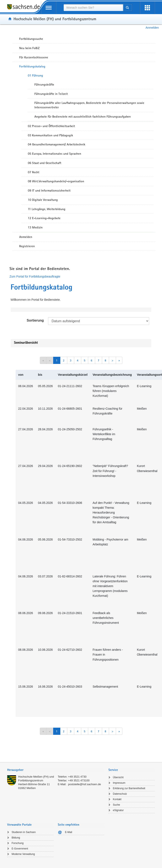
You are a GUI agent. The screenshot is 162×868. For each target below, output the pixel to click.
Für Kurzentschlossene (34, 57)
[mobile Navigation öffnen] (49, 8)
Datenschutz (120, 794)
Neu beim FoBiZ (29, 48)
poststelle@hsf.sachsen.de (85, 784)
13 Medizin (35, 227)
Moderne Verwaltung (23, 854)
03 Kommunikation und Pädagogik (50, 135)
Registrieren (27, 246)
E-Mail (69, 832)
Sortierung (35, 320)
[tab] (56, 770)
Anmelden (152, 28)
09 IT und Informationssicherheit (49, 191)
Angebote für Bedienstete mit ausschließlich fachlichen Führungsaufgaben (83, 117)
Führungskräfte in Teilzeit (51, 94)
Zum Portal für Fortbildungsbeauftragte (35, 276)
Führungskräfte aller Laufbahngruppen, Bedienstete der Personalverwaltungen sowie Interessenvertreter (89, 105)
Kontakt (117, 799)
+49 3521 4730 (77, 777)
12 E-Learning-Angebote (44, 218)
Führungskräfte (44, 85)
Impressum (119, 783)
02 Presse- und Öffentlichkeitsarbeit (51, 126)
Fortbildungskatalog (32, 66)
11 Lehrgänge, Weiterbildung (47, 209)
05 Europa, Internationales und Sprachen (55, 154)
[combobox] (93, 8)
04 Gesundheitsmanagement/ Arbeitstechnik (57, 144)
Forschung (18, 843)
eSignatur (118, 810)
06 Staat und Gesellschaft (45, 163)
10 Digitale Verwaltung (43, 200)
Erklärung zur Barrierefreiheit (129, 788)
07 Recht (34, 172)
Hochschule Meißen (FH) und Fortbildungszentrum (55, 19)
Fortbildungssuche (31, 39)
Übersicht (118, 777)
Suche (116, 805)
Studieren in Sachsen (24, 832)
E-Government (20, 849)
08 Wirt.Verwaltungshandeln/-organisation (56, 181)
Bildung (16, 838)
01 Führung (35, 75)
